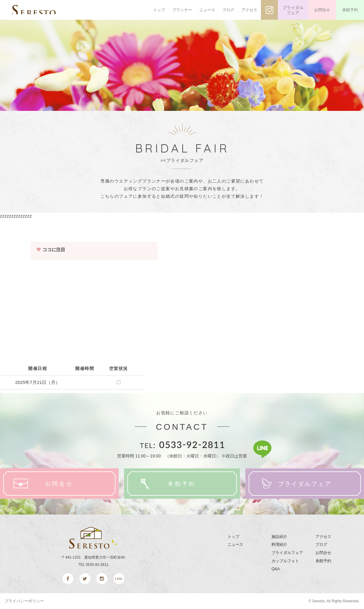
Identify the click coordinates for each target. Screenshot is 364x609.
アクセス (249, 10)
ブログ (228, 10)
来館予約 (350, 10)
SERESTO (45, 10)
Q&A (276, 569)
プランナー (182, 10)
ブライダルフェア (293, 10)
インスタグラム (269, 10)
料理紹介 (279, 544)
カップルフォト (285, 561)
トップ (159, 10)
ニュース (207, 10)
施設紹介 (279, 537)
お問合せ (322, 10)
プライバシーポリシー (24, 601)
